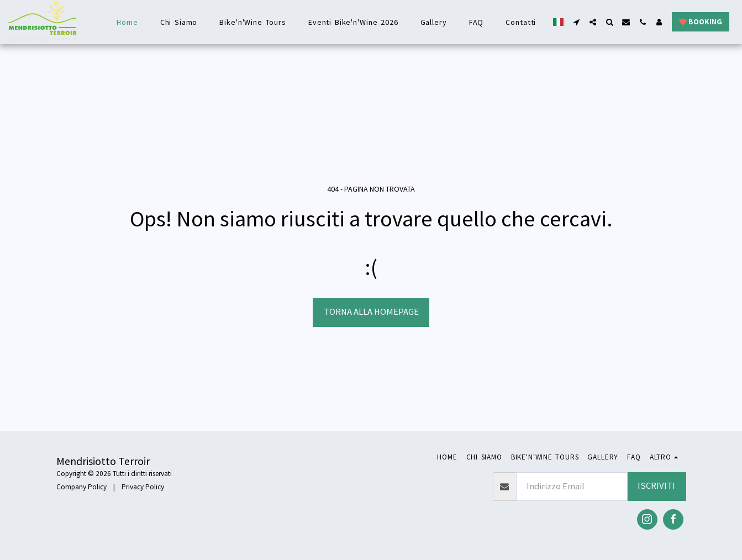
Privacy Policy (143, 487)
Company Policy (81, 487)
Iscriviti (656, 486)
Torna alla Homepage (371, 312)
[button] (576, 22)
